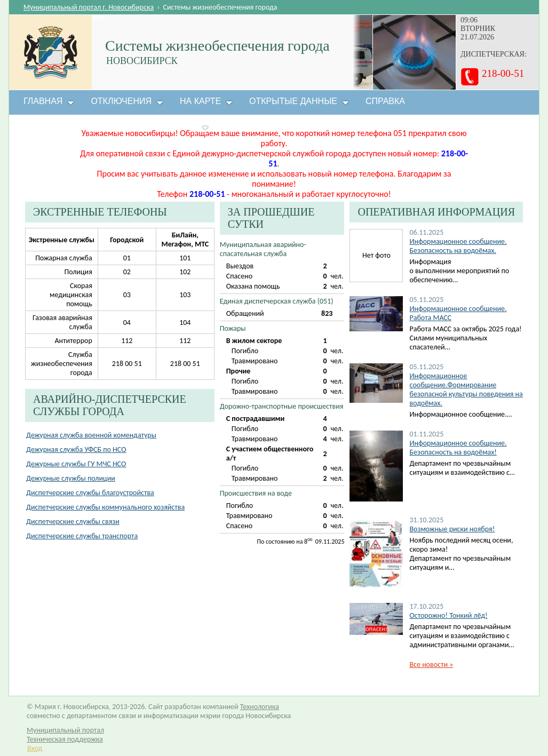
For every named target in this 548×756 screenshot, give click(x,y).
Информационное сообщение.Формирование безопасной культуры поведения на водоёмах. (466, 389)
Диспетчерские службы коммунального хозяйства (105, 507)
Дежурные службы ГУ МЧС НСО (76, 464)
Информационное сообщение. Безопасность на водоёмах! (458, 448)
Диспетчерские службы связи (73, 522)
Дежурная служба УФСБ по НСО (76, 449)
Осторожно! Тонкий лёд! (448, 615)
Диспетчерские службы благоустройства (90, 493)
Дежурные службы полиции (71, 478)
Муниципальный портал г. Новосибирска (89, 7)
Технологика (260, 707)
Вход (35, 748)
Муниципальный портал (65, 730)
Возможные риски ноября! (452, 529)
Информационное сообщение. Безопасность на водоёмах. (458, 246)
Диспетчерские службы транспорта (82, 536)
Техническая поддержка (65, 739)
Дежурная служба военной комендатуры (91, 435)
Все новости (431, 665)
